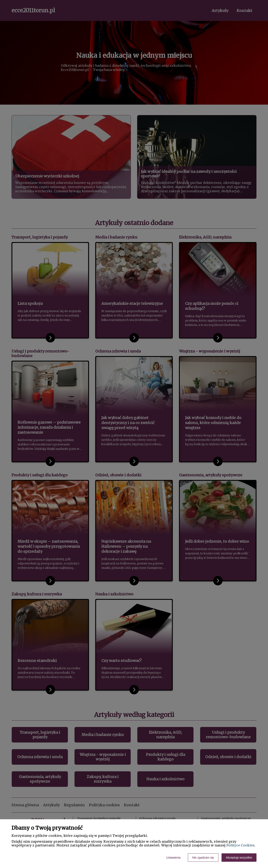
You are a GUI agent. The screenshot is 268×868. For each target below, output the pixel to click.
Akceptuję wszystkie (239, 858)
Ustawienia (173, 858)
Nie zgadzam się (203, 858)
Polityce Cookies (240, 845)
